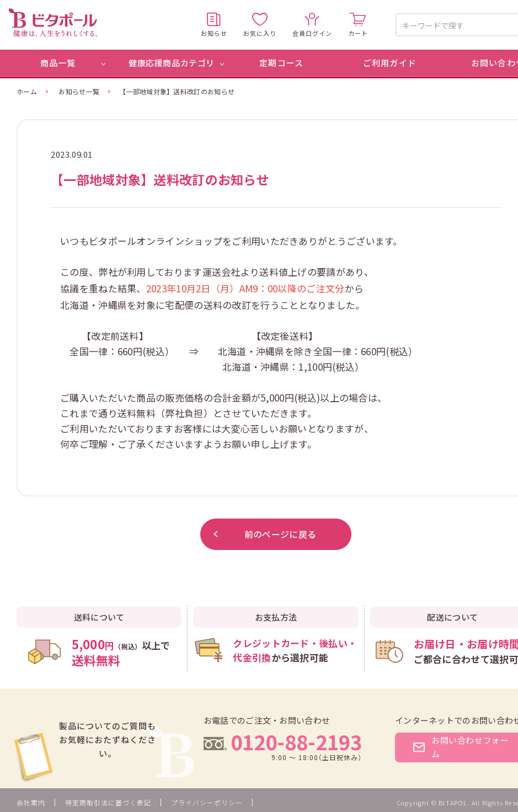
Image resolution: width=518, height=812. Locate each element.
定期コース (281, 63)
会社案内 (31, 802)
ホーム (27, 91)
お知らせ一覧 (79, 91)
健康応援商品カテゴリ (172, 63)
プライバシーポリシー (207, 802)
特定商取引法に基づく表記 (108, 802)
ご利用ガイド (390, 63)
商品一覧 (58, 63)
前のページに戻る (265, 534)
